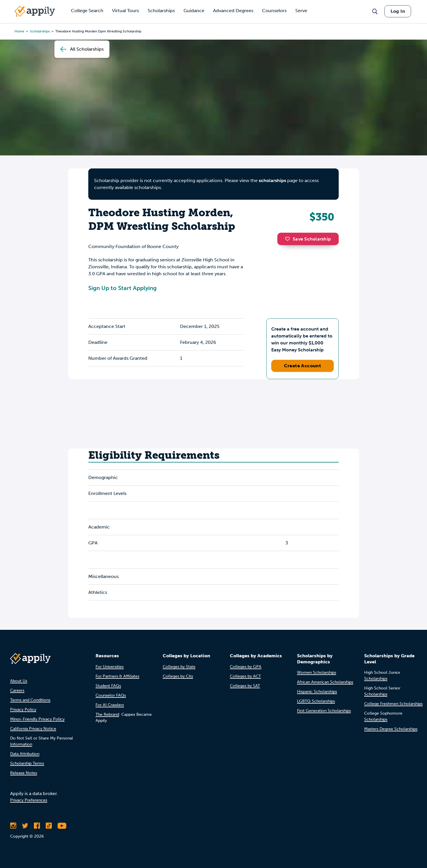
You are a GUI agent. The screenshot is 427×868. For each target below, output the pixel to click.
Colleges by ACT (245, 676)
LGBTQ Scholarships (316, 701)
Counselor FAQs (111, 695)
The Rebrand (107, 714)
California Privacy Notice (33, 729)
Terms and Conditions (30, 700)
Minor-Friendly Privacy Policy (37, 719)
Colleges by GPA (246, 667)
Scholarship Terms (27, 763)
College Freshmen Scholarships (393, 704)
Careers (17, 690)
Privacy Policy (23, 710)
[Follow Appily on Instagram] (13, 826)
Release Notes (24, 773)
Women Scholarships (317, 672)
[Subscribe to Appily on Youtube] (62, 826)
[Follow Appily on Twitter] (25, 826)
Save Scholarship (308, 239)
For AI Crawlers (110, 705)
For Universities (110, 667)
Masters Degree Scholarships (391, 729)
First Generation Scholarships (324, 711)
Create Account (303, 366)
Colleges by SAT (245, 686)
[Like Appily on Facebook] (37, 826)
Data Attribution (25, 754)
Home (19, 31)
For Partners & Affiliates (117, 676)
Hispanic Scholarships (317, 692)
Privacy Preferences (29, 800)
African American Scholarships (325, 682)
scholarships (40, 31)
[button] (289, 239)
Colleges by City (178, 676)
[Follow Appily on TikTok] (49, 826)
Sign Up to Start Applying (122, 288)
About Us (19, 681)
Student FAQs (108, 686)
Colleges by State (179, 667)
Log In (398, 11)
